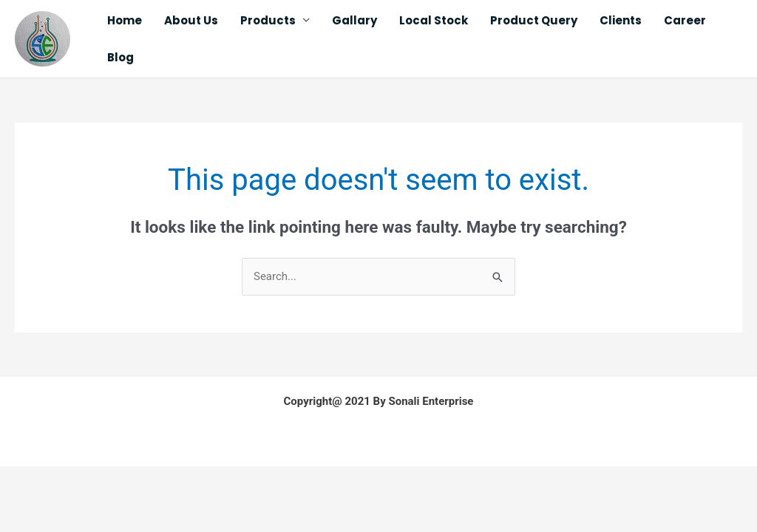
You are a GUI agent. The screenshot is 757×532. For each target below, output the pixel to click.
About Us (191, 20)
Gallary (354, 20)
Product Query (534, 20)
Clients (621, 20)
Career (685, 20)
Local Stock (434, 20)
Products (268, 20)
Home (125, 20)
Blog (120, 57)
